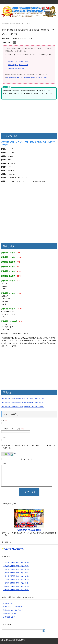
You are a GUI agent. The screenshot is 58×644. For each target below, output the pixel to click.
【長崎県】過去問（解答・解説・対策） (16, 586)
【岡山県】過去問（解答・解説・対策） (16, 576)
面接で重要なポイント (10, 617)
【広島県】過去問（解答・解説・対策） (16, 580)
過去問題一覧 (7, 603)
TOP (13, 23)
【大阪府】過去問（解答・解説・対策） (16, 569)
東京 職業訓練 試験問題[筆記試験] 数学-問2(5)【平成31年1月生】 (23, 407)
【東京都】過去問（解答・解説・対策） (16, 562)
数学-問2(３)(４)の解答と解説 (18, 65)
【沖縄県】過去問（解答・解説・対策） (16, 590)
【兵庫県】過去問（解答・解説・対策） (16, 573)
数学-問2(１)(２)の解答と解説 (18, 61)
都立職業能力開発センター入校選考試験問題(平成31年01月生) (27, 78)
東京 (14, 43)
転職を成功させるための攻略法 (29, 530)
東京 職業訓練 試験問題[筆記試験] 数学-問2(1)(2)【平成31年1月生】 (24, 398)
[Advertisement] (29, 116)
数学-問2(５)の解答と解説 (17, 68)
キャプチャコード (27, 459)
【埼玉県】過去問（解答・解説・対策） (16, 566)
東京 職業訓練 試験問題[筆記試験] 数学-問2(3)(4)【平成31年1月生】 (24, 403)
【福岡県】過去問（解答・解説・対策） (16, 583)
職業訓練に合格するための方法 (13, 610)
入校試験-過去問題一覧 (14, 549)
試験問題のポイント (10, 614)
